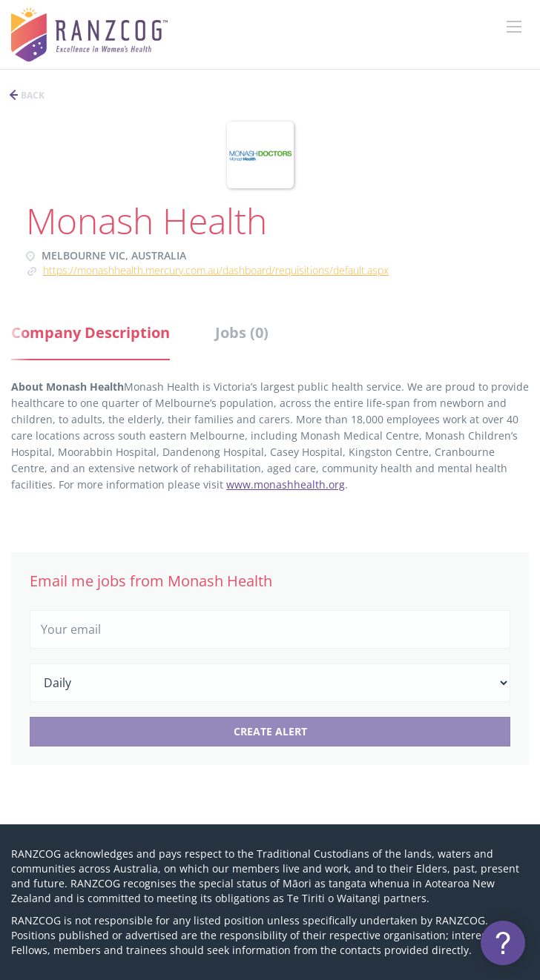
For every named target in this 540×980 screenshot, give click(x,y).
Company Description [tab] (90, 332)
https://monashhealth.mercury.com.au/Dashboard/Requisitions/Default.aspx (216, 270)
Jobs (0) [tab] (242, 332)
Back (32, 95)
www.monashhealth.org (286, 484)
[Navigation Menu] (514, 27)
